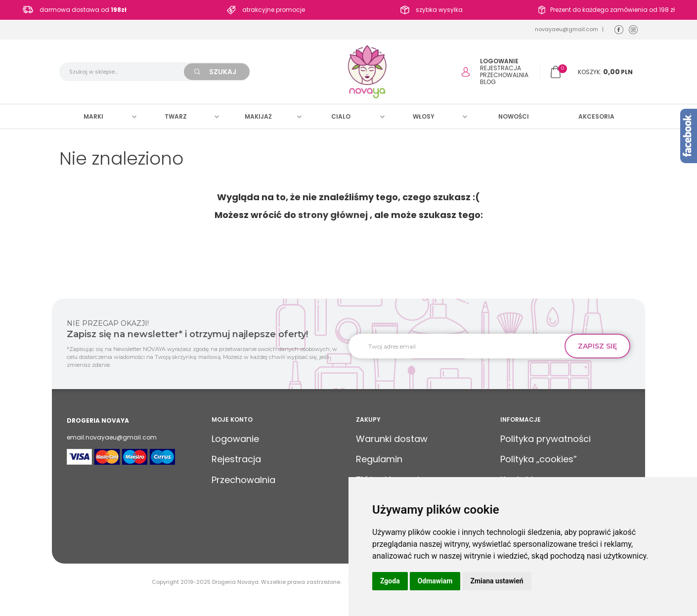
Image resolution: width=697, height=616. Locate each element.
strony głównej (333, 215)
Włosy (424, 116)
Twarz (176, 116)
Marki (93, 116)
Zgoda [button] (390, 581)
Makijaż (258, 116)
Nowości (514, 116)
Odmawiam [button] (435, 581)
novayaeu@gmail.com (566, 29)
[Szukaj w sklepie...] (127, 72)
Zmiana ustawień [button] (497, 581)
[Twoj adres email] (460, 346)
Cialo (341, 116)
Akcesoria (596, 116)
